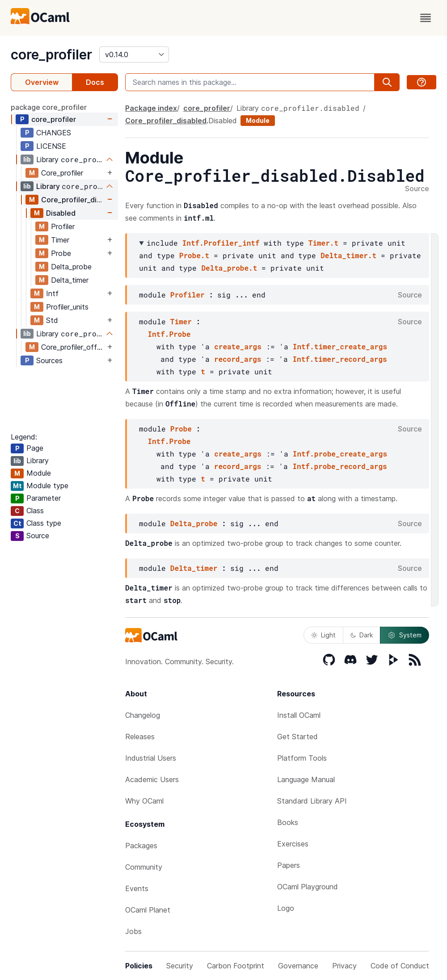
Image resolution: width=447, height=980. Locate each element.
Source (417, 189)
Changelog (143, 715)
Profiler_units (67, 307)
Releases (140, 737)
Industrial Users (151, 758)
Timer (60, 240)
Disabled (61, 213)
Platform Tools (302, 758)
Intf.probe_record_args (339, 466)
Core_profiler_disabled (73, 200)
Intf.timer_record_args (339, 359)
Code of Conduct (400, 966)
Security (180, 966)
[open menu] (426, 18)
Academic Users (152, 779)
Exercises (293, 844)
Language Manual (306, 779)
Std (52, 320)
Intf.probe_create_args (340, 454)
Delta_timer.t (348, 255)
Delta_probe (71, 267)
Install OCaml (299, 715)
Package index (151, 108)
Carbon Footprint (236, 966)
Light (323, 635)
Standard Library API (312, 801)
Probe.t (194, 255)
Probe (61, 253)
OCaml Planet (148, 910)
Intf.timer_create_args (340, 346)
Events (137, 888)
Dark (362, 635)
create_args (238, 346)
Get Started (297, 737)
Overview (42, 82)
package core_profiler (49, 107)
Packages (141, 846)
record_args (238, 359)
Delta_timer (70, 280)
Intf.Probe (169, 334)
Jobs (133, 931)
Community (144, 867)
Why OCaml (144, 801)
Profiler (63, 226)
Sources (49, 360)
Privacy (344, 966)
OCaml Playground (308, 887)
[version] (134, 54)
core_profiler (51, 54)
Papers (289, 865)
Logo (286, 908)
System (405, 635)
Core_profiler (62, 173)
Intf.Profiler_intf (221, 243)
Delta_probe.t (229, 268)
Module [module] (258, 120)
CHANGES (54, 133)
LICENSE (51, 146)
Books (288, 822)
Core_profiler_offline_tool (73, 347)
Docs (95, 82)
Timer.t (323, 243)
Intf (52, 293)
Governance (298, 966)
